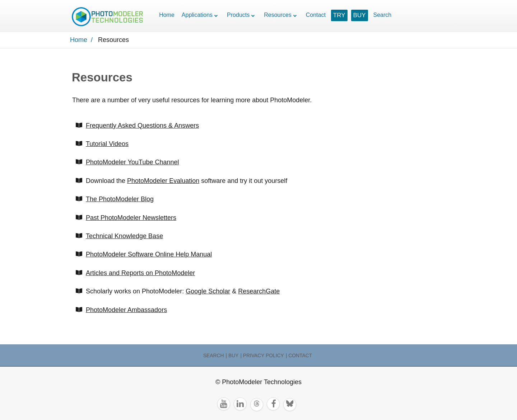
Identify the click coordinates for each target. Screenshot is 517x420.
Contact (316, 15)
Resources (278, 15)
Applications (197, 15)
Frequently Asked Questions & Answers (142, 126)
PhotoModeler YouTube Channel (132, 162)
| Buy (232, 355)
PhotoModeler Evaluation (163, 181)
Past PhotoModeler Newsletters (131, 218)
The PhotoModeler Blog (120, 199)
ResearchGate (259, 291)
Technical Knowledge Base (124, 236)
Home (167, 15)
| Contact (299, 355)
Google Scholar (208, 291)
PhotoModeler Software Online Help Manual (149, 254)
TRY (339, 15)
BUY (360, 15)
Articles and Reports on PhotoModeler (140, 273)
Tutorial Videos (107, 144)
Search (383, 15)
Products (238, 15)
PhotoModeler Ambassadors (126, 310)
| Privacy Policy (262, 355)
